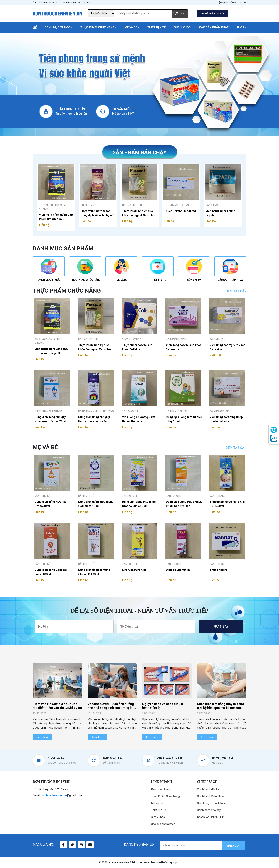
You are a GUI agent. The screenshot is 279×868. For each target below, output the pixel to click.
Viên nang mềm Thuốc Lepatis (220, 213)
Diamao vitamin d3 (178, 570)
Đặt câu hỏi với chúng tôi (232, 3)
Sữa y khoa (182, 27)
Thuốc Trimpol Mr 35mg (180, 211)
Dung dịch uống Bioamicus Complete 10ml (96, 504)
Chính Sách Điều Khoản (211, 796)
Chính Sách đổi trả (208, 789)
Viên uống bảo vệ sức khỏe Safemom (184, 347)
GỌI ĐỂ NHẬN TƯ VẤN (213, 14)
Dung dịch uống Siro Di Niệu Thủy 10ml (184, 419)
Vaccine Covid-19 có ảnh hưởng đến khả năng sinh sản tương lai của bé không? (111, 708)
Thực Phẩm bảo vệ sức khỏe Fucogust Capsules (139, 213)
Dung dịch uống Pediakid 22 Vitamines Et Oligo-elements (184, 504)
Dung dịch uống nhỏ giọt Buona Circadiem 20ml (94, 419)
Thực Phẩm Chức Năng (97, 27)
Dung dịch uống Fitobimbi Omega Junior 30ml (139, 504)
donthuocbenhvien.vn (54, 795)
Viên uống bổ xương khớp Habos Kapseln (139, 419)
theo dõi (233, 846)
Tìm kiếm (180, 14)
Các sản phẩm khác (214, 27)
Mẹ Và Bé (131, 27)
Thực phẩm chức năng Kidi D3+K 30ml (227, 504)
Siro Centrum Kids (134, 570)
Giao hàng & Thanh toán (211, 803)
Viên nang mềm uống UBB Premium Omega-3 (56, 217)
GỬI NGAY (221, 626)
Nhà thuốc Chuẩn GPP (210, 817)
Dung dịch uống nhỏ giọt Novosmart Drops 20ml (50, 419)
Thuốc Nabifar (219, 570)
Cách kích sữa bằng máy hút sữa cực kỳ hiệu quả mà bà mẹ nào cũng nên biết (220, 708)
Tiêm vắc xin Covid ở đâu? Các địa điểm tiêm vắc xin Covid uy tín (57, 706)
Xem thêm (43, 737)
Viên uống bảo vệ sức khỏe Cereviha (227, 347)
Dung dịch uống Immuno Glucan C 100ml (94, 572)
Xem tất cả (236, 291)
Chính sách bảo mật (209, 810)
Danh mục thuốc (57, 27)
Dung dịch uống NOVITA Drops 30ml (50, 504)
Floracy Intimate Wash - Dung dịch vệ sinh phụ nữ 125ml (97, 213)
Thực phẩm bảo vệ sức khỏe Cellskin (137, 347)
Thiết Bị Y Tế (156, 27)
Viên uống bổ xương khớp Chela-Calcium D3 (226, 419)
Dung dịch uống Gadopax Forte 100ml (51, 572)
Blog (241, 27)
